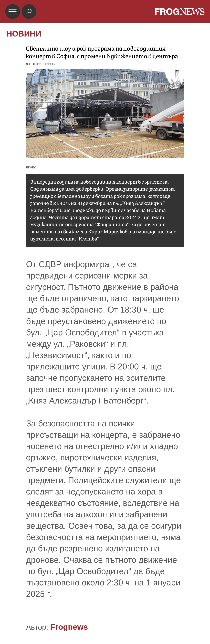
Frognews (69, 627)
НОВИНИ (24, 34)
